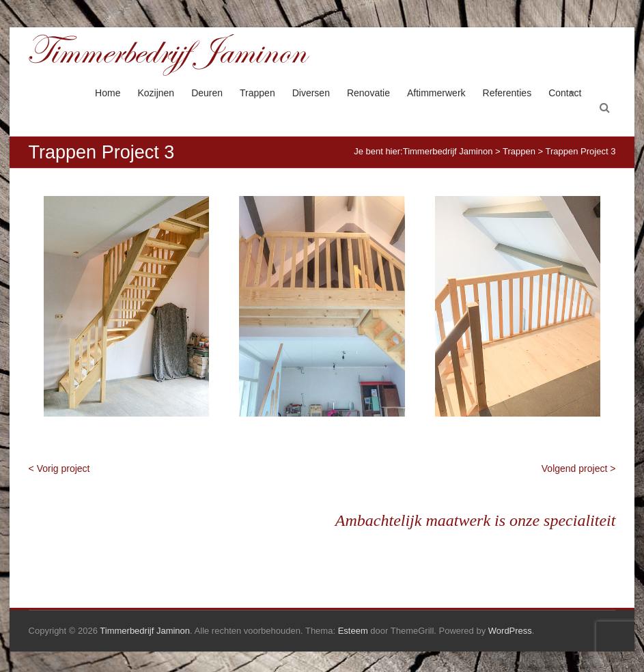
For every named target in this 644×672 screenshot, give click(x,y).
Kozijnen (156, 93)
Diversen (311, 93)
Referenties (507, 93)
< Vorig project (59, 468)
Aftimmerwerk (436, 93)
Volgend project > (579, 468)
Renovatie (368, 93)
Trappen (257, 93)
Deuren (207, 93)
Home (108, 93)
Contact (565, 93)
